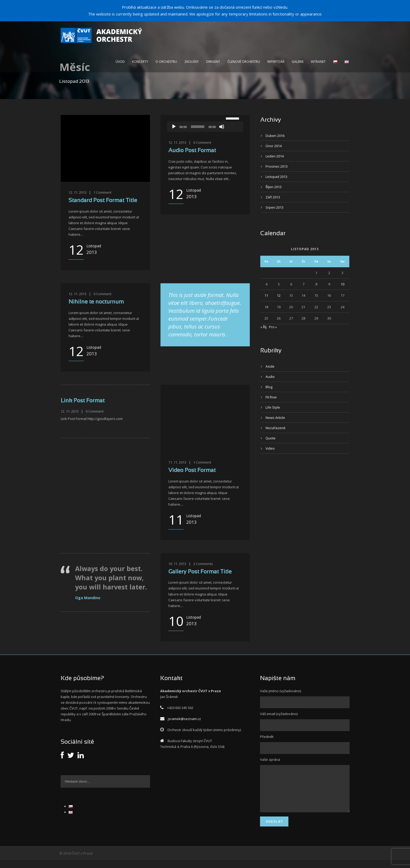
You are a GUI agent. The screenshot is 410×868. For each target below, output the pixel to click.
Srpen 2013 (274, 207)
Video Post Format (192, 471)
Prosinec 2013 (277, 166)
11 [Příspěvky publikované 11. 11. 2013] (266, 295)
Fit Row (271, 397)
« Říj (263, 327)
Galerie (298, 62)
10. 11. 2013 (177, 564)
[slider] (198, 127)
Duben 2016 (275, 136)
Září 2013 (273, 197)
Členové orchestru (244, 62)
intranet (318, 62)
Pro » (273, 327)
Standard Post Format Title (103, 201)
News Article (275, 418)
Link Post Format (83, 401)
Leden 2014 (275, 156)
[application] (205, 127)
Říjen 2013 (274, 187)
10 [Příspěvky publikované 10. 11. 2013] (342, 284)
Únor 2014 (274, 146)
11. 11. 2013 (177, 462)
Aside (270, 366)
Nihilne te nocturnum (96, 302)
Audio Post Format (192, 151)
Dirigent (213, 62)
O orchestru (166, 62)
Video (270, 448)
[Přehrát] (174, 127)
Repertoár (276, 62)
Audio (270, 377)
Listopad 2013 (276, 177)
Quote (271, 438)
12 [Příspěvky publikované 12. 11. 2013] (279, 295)
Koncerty (140, 62)
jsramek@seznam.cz (184, 719)
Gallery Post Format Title (200, 572)
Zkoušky (192, 62)
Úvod (120, 62)
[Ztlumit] (222, 127)
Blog (269, 387)
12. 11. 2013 (77, 192)
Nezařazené (276, 428)
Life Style (273, 407)
